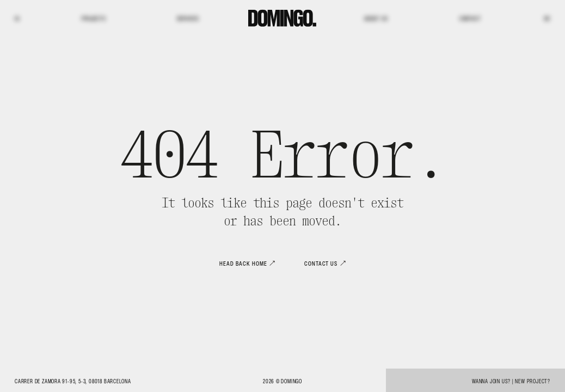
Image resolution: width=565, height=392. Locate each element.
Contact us (321, 264)
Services (188, 19)
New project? (533, 381)
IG (17, 19)
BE (547, 19)
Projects (94, 19)
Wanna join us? (491, 381)
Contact (470, 19)
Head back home (243, 264)
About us (376, 19)
